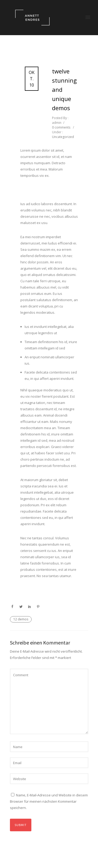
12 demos (21, 619)
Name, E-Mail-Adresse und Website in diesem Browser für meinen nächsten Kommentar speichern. (49, 801)
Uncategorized (63, 137)
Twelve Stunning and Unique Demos (64, 89)
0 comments (61, 127)
